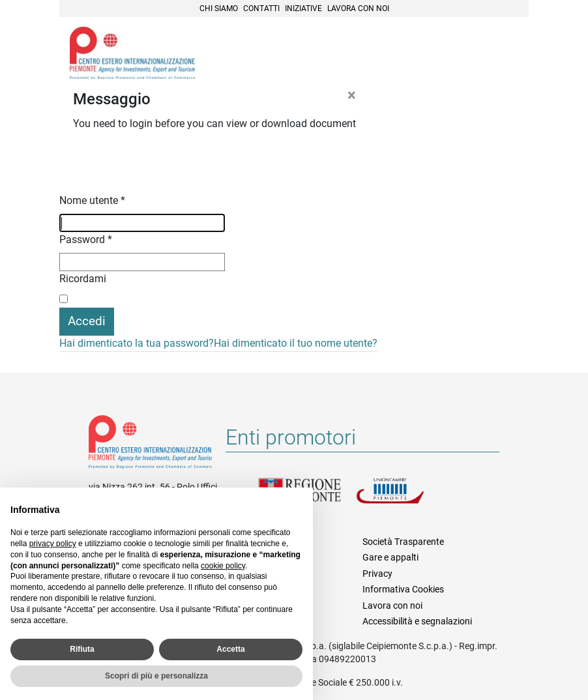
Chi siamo (219, 8)
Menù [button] (503, 54)
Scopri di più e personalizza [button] (156, 676)
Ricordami (83, 279)
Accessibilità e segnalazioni (417, 621)
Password (86, 240)
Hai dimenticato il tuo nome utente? (296, 343)
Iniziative (303, 8)
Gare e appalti (390, 557)
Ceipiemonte (132, 53)
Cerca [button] (474, 54)
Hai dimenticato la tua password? (137, 343)
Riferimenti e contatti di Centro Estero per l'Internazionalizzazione (150, 445)
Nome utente (92, 200)
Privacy (377, 574)
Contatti (261, 8)
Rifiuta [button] (82, 649)
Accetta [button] (230, 649)
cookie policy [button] (223, 566)
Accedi (87, 321)
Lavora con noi (358, 8)
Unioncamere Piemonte (405, 499)
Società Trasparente (403, 542)
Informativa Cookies (403, 589)
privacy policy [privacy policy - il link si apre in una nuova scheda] (53, 544)
